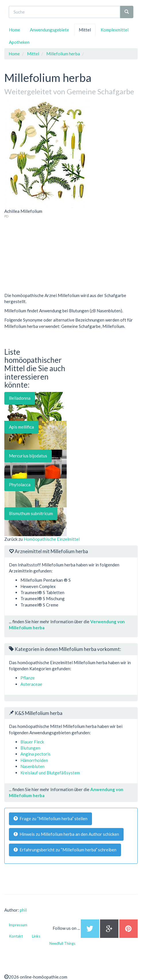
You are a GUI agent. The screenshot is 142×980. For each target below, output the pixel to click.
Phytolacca (20, 485)
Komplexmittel (115, 30)
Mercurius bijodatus (28, 456)
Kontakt (16, 936)
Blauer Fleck (32, 742)
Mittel (85, 30)
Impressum (18, 925)
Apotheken (19, 42)
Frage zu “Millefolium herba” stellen (50, 818)
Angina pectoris (35, 754)
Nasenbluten (32, 766)
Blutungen (30, 748)
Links (36, 936)
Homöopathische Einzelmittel (52, 539)
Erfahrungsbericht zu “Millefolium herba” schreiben (65, 850)
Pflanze (28, 678)
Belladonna (20, 398)
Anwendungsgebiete (49, 30)
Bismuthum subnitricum (31, 513)
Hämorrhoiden (34, 760)
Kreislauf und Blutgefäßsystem (50, 773)
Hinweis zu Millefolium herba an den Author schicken (66, 834)
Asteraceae (31, 684)
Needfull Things (62, 943)
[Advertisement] (47, 255)
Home (15, 30)
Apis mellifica (21, 427)
